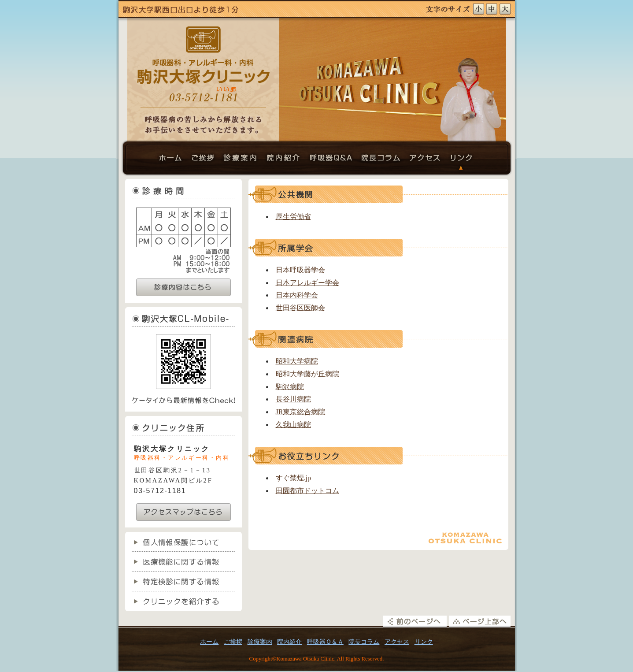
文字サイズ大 (506, 9)
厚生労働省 (293, 217)
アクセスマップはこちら (183, 512)
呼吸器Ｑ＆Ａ (332, 160)
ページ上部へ (481, 622)
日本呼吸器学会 (300, 270)
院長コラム (381, 160)
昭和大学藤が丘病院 (307, 374)
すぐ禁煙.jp (293, 478)
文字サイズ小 (480, 9)
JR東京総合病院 (301, 412)
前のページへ (415, 622)
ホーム (172, 160)
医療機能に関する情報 (183, 562)
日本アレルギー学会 (307, 283)
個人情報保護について (183, 542)
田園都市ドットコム (307, 491)
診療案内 (241, 160)
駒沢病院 (290, 387)
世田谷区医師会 (300, 308)
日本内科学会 (297, 295)
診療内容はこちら (183, 287)
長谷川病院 (293, 399)
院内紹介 (285, 160)
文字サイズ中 (493, 9)
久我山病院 (293, 425)
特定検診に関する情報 (183, 581)
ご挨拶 (203, 160)
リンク (461, 160)
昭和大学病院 (297, 361)
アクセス (426, 160)
